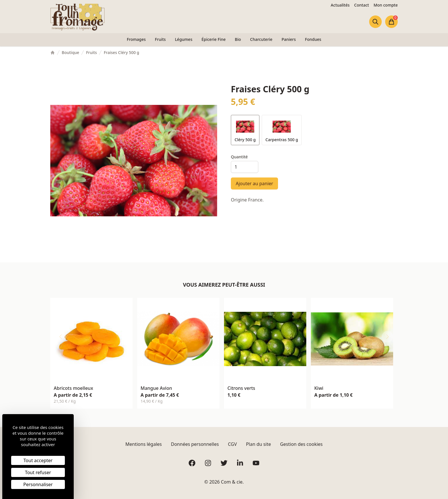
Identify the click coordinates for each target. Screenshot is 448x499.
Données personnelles (195, 444)
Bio (238, 39)
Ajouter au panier (254, 183)
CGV (232, 444)
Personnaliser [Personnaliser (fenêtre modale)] (38, 484)
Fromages (136, 39)
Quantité (239, 157)
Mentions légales (144, 444)
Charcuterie (261, 39)
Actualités (340, 5)
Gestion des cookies (301, 444)
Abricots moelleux (73, 388)
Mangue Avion (156, 388)
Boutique (70, 52)
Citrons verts (241, 388)
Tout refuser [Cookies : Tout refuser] (38, 472)
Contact (362, 5)
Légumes (184, 39)
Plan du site (258, 444)
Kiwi (319, 388)
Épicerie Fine (214, 39)
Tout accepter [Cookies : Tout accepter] (38, 460)
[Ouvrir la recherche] (375, 22)
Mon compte (386, 5)
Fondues (313, 39)
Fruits (160, 39)
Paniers (289, 39)
